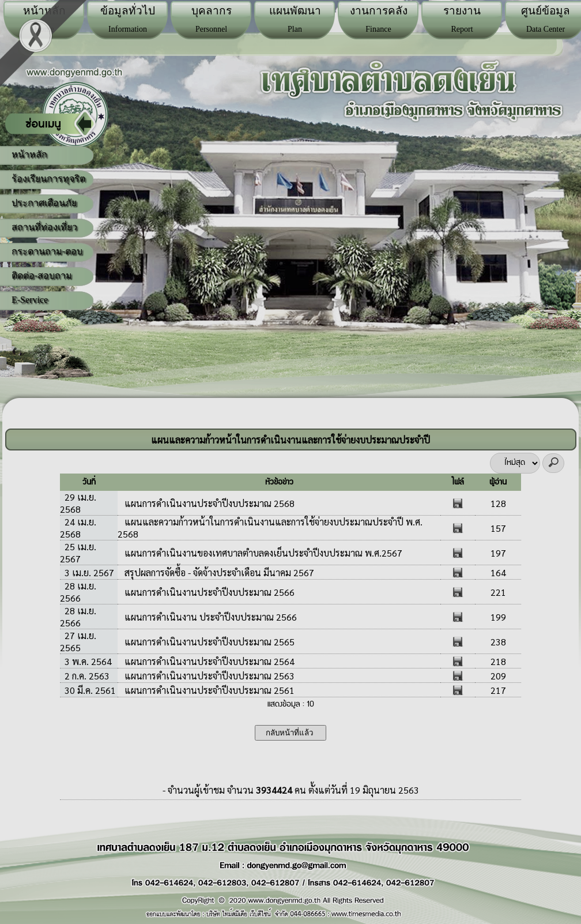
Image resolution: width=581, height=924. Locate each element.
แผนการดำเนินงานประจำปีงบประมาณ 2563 (208, 676)
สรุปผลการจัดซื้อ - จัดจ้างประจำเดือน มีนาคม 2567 (218, 572)
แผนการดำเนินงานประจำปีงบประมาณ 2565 (208, 642)
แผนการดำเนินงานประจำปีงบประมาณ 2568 (208, 503)
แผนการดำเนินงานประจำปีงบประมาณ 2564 (208, 661)
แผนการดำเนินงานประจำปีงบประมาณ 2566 (208, 592)
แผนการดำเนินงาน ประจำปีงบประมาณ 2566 (210, 617)
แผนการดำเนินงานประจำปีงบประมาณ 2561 (208, 690)
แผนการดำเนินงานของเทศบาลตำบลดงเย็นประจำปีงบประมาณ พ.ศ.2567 (262, 553)
